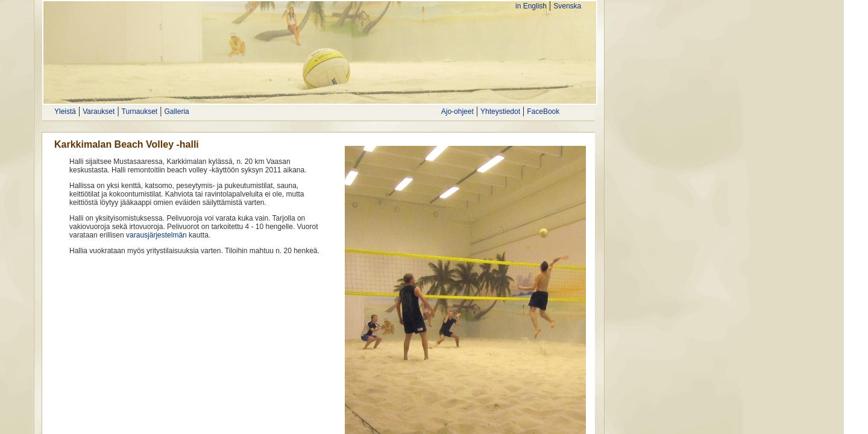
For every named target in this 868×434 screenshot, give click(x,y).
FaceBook (543, 112)
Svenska (567, 6)
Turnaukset (140, 112)
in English (531, 6)
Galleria (176, 112)
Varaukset (99, 112)
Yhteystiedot (500, 112)
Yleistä (65, 112)
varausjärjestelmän (156, 235)
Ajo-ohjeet (458, 112)
